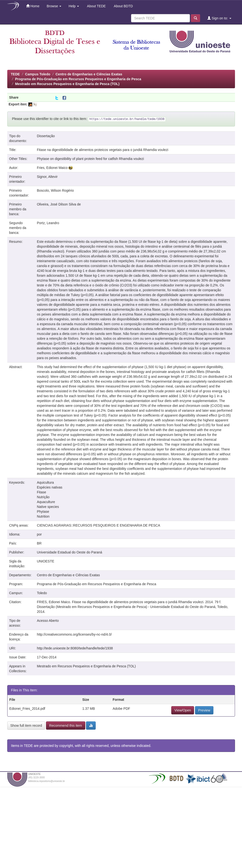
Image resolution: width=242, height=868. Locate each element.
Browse (54, 6)
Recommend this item (66, 726)
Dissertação (46, 136)
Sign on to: (219, 18)
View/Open (183, 710)
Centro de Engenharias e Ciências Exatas (89, 74)
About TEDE (96, 6)
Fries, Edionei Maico (52, 168)
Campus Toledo (38, 74)
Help (74, 6)
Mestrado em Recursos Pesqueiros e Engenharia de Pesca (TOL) (67, 84)
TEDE (15, 74)
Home (33, 6)
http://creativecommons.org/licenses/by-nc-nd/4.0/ (74, 634)
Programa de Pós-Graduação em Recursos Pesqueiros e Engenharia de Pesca (78, 79)
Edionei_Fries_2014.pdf (27, 709)
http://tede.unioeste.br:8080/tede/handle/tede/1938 (75, 648)
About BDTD (123, 6)
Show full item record (26, 726)
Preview (204, 710)
